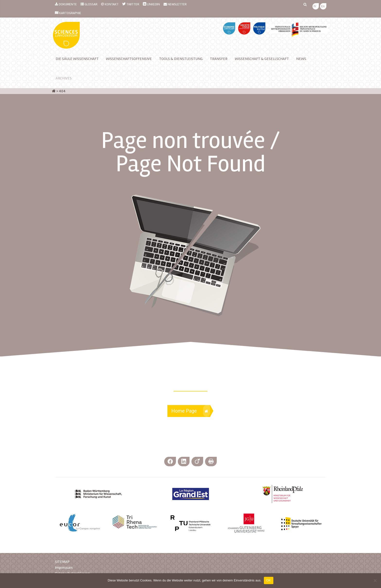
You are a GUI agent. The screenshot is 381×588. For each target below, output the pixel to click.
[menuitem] (315, 6)
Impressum (64, 568)
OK (269, 580)
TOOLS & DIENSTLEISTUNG (181, 59)
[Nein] (375, 580)
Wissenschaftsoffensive (129, 59)
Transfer (219, 59)
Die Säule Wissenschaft (77, 59)
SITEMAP (62, 562)
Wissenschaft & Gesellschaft (262, 59)
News (301, 59)
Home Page (191, 411)
